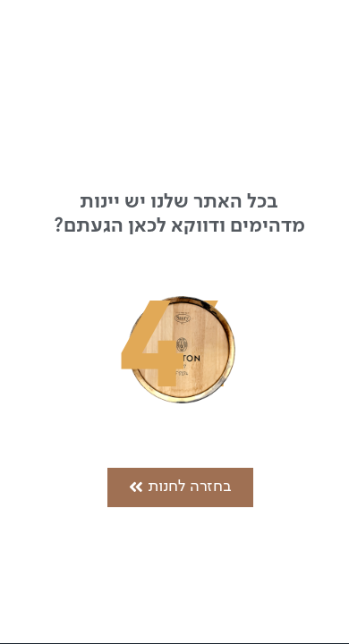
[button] (180, 487)
